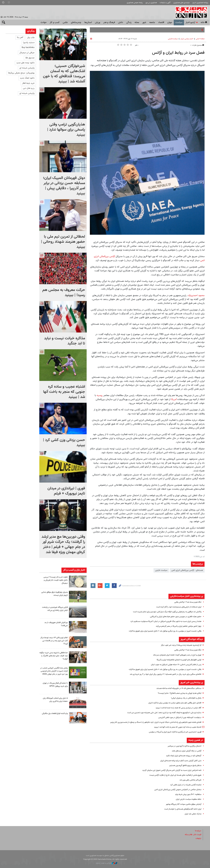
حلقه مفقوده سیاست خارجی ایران (187, 799)
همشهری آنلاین (192, 13)
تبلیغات (198, 838)
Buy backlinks (28, 48)
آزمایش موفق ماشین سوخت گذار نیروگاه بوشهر (182, 804)
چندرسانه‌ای (76, 22)
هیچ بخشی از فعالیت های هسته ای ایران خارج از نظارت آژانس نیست (172, 775)
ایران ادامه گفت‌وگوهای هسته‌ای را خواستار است (181, 809)
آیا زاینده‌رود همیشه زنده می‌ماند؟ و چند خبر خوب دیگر (179, 645)
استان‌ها (88, 22)
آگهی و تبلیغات (165, 3)
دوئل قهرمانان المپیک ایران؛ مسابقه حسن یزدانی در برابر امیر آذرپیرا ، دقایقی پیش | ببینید (64, 186)
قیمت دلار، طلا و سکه (192, 835)
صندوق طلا (30, 58)
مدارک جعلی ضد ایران (192, 814)
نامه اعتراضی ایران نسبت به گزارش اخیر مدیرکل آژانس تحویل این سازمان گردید (169, 770)
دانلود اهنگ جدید (27, 78)
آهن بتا (20, 37)
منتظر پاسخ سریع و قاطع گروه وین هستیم (184, 766)
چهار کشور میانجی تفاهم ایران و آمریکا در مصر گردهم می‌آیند (176, 626)
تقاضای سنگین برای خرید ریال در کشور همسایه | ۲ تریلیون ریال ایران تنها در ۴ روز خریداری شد (162, 674)
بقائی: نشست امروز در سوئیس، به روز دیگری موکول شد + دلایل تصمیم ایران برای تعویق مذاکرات (161, 631)
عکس (65, 22)
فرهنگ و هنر (109, 22)
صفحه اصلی (200, 39)
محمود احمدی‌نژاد (196, 295)
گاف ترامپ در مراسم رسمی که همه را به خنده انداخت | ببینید (176, 708)
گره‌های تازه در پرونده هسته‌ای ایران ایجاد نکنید (182, 756)
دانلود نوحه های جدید (25, 63)
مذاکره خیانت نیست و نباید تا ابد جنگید (65, 341)
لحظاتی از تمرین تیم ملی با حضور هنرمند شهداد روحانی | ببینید (63, 242)
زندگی (129, 22)
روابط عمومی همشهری (135, 3)
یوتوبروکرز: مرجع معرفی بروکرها (21, 73)
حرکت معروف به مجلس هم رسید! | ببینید (64, 293)
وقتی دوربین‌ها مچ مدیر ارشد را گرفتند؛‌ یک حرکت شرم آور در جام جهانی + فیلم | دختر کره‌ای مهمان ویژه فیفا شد (63, 544)
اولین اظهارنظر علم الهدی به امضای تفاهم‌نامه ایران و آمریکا (177, 660)
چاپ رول (31, 37)
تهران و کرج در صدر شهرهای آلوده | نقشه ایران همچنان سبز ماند (175, 655)
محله (137, 22)
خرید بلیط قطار (28, 83)
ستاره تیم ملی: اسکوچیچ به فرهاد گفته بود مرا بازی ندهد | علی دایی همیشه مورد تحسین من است (160, 713)
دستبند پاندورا (29, 43)
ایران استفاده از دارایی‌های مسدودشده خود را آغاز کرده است (177, 607)
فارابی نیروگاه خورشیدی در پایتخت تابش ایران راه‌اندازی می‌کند (54, 609)
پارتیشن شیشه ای (27, 68)
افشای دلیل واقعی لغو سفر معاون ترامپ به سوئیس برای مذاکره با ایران (172, 703)
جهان (170, 22)
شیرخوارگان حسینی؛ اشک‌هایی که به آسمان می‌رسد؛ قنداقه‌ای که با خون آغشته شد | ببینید (64, 74)
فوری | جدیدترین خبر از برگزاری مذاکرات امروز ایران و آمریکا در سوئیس (173, 732)
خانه (204, 22)
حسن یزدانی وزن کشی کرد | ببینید (64, 443)
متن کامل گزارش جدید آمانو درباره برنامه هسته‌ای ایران (178, 761)
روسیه (100, 395)
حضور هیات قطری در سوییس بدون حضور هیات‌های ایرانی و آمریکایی (173, 617)
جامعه (152, 22)
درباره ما (198, 831)
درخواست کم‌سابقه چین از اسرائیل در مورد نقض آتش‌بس (178, 717)
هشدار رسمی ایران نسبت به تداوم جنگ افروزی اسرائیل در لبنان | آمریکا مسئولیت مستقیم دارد (162, 621)
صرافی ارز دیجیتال (27, 53)
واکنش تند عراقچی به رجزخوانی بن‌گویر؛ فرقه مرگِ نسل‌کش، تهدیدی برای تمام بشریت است (163, 612)
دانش (121, 22)
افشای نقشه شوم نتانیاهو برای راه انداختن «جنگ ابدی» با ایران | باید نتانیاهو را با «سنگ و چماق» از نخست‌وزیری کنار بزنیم (151, 722)
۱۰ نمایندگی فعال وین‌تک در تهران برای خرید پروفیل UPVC (54, 685)
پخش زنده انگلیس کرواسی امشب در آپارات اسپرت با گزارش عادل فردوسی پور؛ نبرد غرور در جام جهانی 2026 (54, 673)
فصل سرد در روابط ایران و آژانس (178, 53)
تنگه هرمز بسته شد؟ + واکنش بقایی (186, 602)
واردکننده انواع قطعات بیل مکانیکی (57, 715)
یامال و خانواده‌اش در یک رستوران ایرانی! (185, 698)
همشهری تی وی (151, 3)
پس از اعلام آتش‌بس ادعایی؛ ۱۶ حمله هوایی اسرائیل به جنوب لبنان (174, 665)
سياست (179, 22)
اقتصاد (161, 22)
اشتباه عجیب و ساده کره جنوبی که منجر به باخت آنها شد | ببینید (174, 727)
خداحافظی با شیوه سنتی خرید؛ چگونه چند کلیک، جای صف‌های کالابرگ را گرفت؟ (55, 656)
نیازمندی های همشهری (182, 3)
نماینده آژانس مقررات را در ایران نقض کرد (184, 785)
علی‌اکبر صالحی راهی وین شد (189, 780)
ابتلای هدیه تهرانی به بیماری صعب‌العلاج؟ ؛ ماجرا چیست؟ (177, 693)
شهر (144, 22)
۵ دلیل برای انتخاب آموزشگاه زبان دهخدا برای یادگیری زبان (54, 700)
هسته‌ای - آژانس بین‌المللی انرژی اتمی (187, 570)
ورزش (98, 22)
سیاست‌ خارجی (161, 570)
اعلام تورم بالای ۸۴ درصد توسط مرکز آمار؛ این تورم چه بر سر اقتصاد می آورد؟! (54, 641)
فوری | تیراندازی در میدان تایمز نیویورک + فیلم (66, 491)
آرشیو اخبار (190, 22)
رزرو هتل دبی (29, 88)
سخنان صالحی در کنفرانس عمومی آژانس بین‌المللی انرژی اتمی (176, 790)
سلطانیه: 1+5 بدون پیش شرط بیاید (187, 794)
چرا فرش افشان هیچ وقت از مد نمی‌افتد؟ (54, 624)
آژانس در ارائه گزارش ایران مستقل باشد (185, 751)
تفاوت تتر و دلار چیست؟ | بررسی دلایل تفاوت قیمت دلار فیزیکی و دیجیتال (54, 580)
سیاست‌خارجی (173, 39)
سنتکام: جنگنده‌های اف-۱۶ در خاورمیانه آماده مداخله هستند (177, 688)
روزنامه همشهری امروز (200, 3)
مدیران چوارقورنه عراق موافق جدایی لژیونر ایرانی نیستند (56, 594)
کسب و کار (55, 22)
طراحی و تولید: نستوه (107, 863)
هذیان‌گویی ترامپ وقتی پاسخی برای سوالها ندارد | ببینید (66, 130)
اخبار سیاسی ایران (187, 39)
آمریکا (174, 399)
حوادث (44, 22)
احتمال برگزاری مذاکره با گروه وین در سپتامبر (183, 746)
